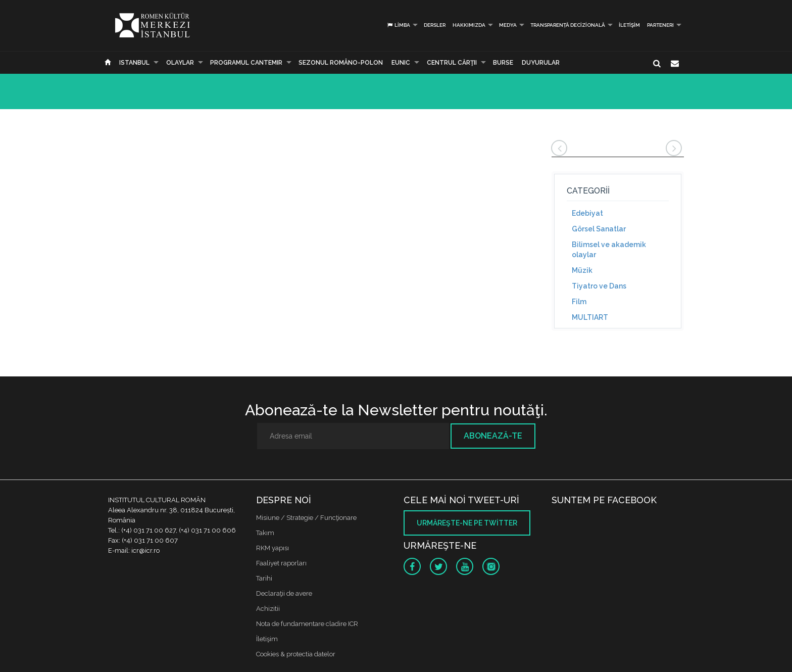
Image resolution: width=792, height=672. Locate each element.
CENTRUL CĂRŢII (452, 63)
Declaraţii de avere (284, 593)
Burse (503, 63)
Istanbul (134, 63)
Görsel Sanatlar (599, 229)
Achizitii (268, 609)
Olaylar (180, 63)
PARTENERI (660, 25)
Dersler (435, 25)
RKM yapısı (273, 548)
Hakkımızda (469, 25)
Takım (265, 533)
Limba (398, 25)
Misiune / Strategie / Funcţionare (306, 518)
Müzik (582, 270)
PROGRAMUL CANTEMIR (246, 63)
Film (579, 302)
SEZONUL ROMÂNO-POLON (341, 63)
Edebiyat (587, 213)
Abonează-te (493, 436)
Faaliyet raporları (281, 563)
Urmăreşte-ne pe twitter (467, 523)
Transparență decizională (568, 25)
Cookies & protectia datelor (296, 654)
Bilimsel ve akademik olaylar (609, 250)
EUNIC (401, 63)
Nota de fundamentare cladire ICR (307, 624)
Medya (508, 25)
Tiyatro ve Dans (599, 286)
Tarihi (264, 578)
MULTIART (590, 317)
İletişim (629, 25)
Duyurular (541, 63)
